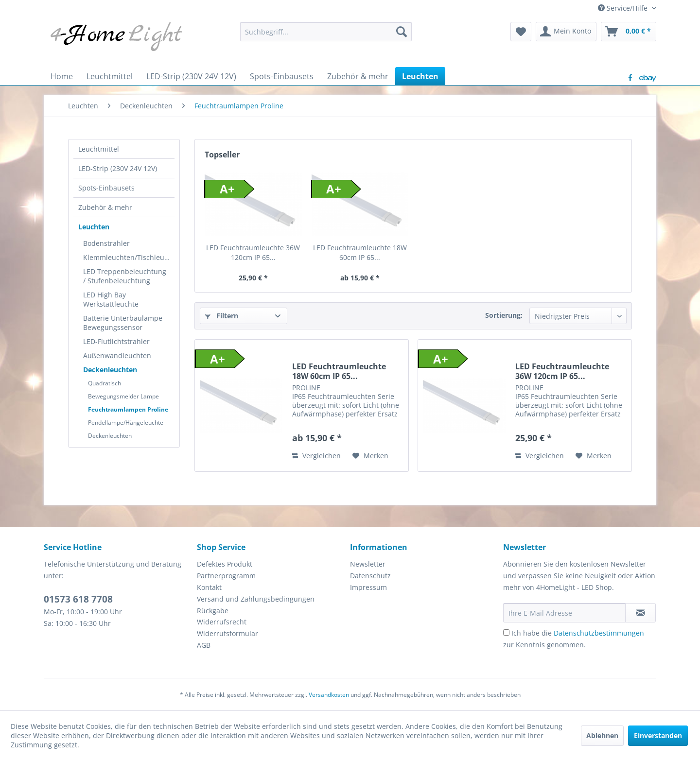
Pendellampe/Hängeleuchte (126, 423)
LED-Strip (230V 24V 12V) (118, 168)
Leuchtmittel (99, 149)
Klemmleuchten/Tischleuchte (129, 257)
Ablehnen (602, 735)
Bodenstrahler (106, 243)
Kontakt (209, 587)
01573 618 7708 (78, 599)
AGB (204, 645)
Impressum (368, 587)
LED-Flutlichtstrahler (116, 341)
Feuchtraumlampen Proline (128, 409)
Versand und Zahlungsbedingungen (256, 599)
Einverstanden (658, 735)
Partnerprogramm (226, 576)
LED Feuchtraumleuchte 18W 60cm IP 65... (360, 252)
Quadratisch (105, 383)
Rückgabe (213, 611)
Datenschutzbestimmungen (599, 633)
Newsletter (368, 564)
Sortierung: (504, 315)
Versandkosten (329, 695)
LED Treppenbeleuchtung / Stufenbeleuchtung (125, 276)
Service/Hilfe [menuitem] (624, 8)
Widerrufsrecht (222, 622)
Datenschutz (370, 576)
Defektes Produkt (225, 564)
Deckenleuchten (110, 370)
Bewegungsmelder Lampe (123, 396)
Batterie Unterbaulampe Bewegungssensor (123, 323)
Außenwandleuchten (117, 355)
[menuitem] (326, 32)
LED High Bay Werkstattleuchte (111, 299)
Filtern (222, 316)
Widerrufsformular (227, 633)
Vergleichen (316, 456)
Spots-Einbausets (106, 188)
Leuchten (94, 227)
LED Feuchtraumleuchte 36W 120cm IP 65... (253, 252)
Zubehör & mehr (105, 207)
